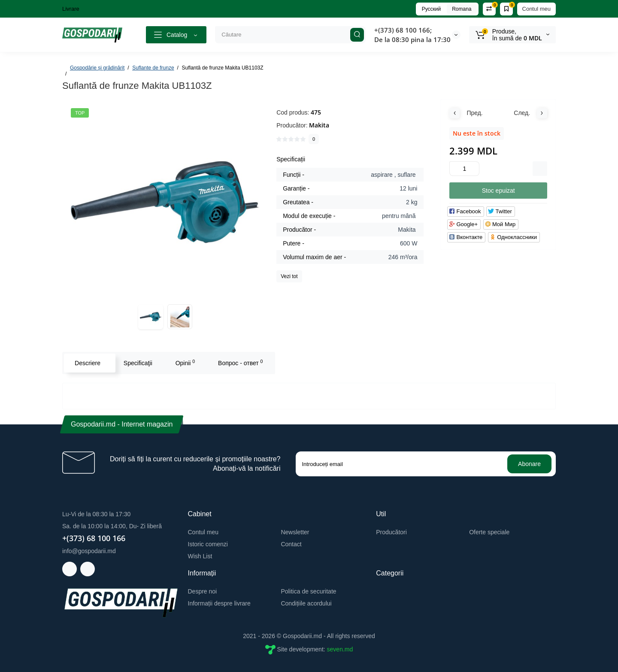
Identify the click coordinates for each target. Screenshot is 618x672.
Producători (391, 532)
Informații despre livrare (219, 603)
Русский (432, 9)
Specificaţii (138, 363)
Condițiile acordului (306, 603)
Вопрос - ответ (240, 363)
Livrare (71, 9)
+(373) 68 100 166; (403, 30)
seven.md (340, 649)
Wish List (200, 556)
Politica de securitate (308, 591)
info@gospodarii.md (89, 551)
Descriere (88, 363)
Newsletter (295, 532)
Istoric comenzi (208, 544)
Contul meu (536, 9)
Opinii (185, 363)
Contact (291, 544)
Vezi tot (289, 276)
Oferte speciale (489, 532)
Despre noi (203, 591)
